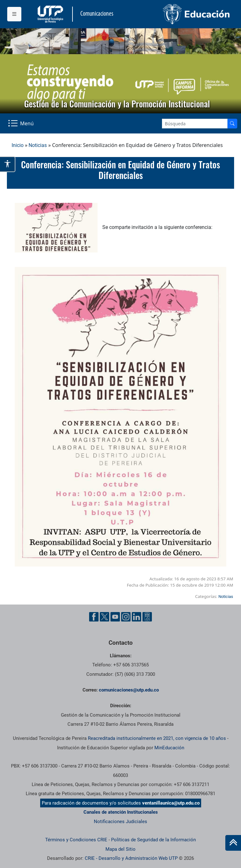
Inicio (18, 145)
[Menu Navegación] (21, 123)
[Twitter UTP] (104, 617)
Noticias (38, 145)
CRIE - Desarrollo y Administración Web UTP (131, 858)
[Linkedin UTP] (137, 617)
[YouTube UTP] (115, 617)
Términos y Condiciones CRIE (76, 840)
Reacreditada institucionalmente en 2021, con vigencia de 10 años (157, 738)
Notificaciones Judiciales (120, 822)
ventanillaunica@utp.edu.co (171, 803)
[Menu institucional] (14, 14)
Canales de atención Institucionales (121, 812)
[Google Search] (195, 124)
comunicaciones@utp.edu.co (129, 690)
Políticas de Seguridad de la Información (153, 840)
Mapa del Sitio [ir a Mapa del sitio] (120, 849)
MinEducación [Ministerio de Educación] (169, 748)
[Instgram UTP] (126, 617)
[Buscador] (232, 124)
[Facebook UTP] (94, 617)
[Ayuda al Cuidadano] (147, 617)
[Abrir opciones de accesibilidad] (8, 164)
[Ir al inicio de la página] (233, 843)
